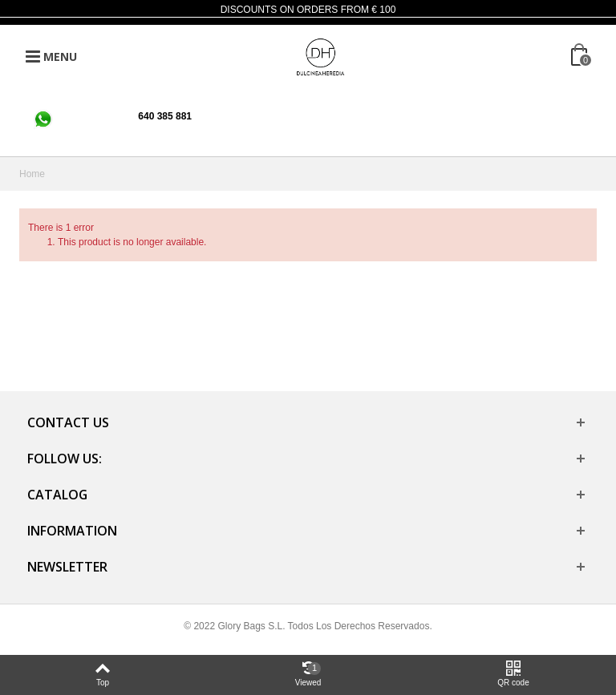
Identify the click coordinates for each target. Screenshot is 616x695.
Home (32, 174)
